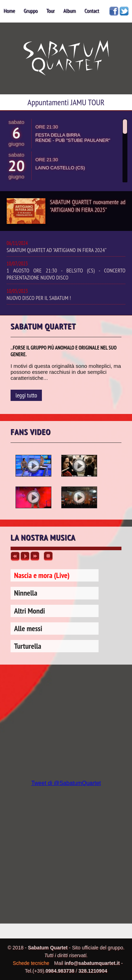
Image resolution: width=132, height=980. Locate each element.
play (25, 556)
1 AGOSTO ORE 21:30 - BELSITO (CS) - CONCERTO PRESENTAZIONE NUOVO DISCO (66, 271)
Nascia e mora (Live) (42, 575)
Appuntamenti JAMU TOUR (66, 102)
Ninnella (26, 593)
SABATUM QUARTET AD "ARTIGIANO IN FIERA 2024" (66, 247)
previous (15, 556)
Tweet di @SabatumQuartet (66, 783)
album (70, 11)
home (9, 11)
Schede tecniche (31, 963)
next (35, 556)
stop (48, 556)
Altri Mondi (30, 611)
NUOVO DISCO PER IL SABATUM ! (66, 294)
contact (92, 11)
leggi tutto (26, 395)
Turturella (28, 646)
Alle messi (28, 628)
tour (50, 11)
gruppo (31, 11)
